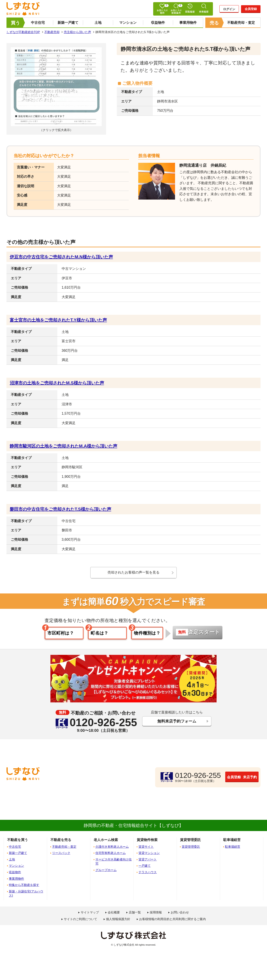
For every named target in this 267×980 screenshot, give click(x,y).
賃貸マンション (149, 855)
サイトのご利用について (80, 921)
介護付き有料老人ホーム (112, 848)
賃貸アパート (148, 861)
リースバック (61, 855)
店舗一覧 (135, 914)
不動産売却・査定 (241, 23)
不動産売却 (52, 32)
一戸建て (145, 867)
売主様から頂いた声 (77, 32)
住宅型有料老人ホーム (111, 855)
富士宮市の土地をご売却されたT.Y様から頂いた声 (58, 320)
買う (15, 23)
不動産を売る (61, 842)
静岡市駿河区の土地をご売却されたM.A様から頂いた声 (64, 446)
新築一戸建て (68, 23)
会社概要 (114, 914)
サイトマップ (90, 914)
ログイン (229, 9)
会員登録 (251, 9)
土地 (98, 23)
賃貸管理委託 (191, 848)
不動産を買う (18, 842)
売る (214, 23)
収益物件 (158, 23)
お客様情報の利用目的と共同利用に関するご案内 (172, 921)
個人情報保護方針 (118, 921)
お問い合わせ (180, 914)
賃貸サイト (146, 848)
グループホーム (106, 871)
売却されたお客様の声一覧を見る (133, 572)
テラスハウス (148, 874)
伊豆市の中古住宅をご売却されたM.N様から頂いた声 (61, 257)
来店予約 (238, 779)
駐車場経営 (233, 848)
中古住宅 (38, 23)
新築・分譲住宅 (26, 895)
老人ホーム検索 (106, 842)
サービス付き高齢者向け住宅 (114, 863)
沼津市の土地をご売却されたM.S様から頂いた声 (57, 383)
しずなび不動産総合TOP (23, 32)
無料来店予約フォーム (177, 723)
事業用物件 (188, 23)
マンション (128, 23)
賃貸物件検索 (147, 842)
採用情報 (156, 914)
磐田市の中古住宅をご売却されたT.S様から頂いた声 (60, 509)
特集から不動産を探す (24, 887)
